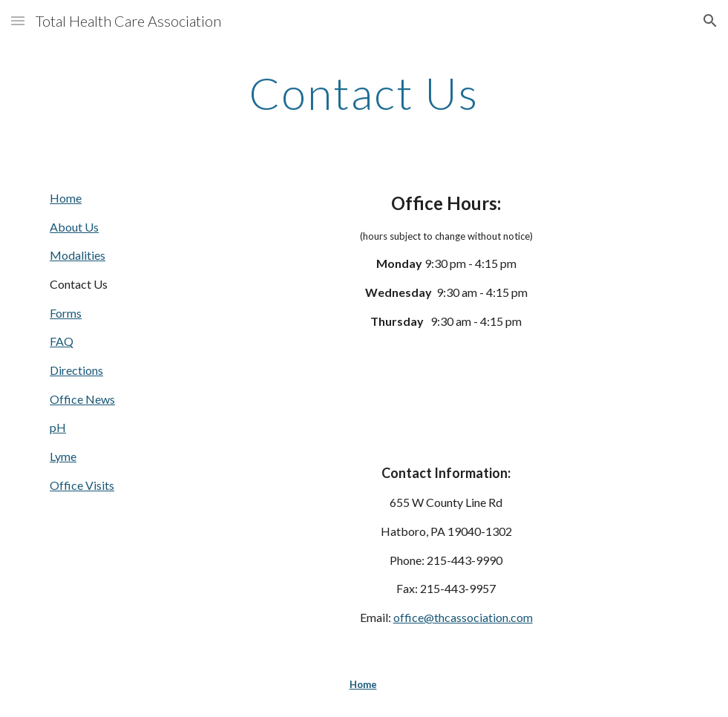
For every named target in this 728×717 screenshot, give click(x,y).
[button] (18, 20)
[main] (364, 93)
